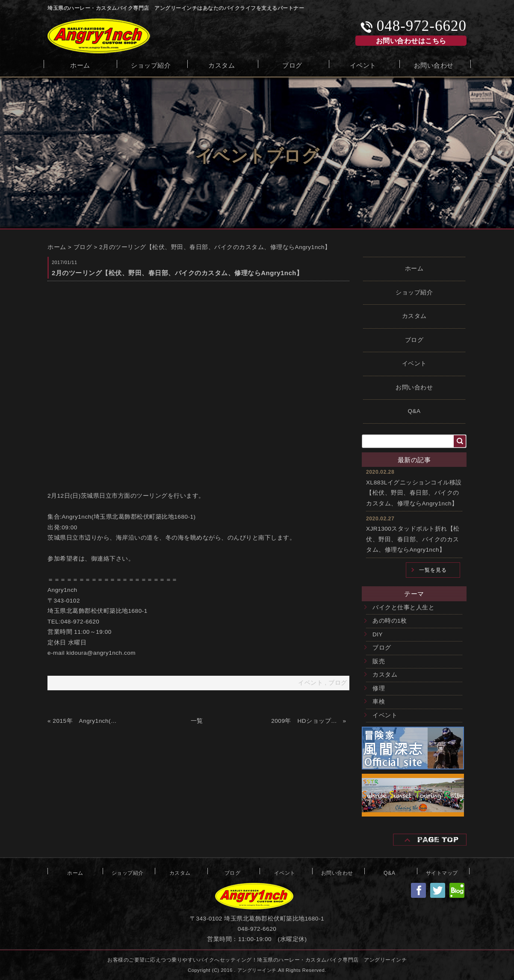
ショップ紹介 (151, 64)
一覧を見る (433, 570)
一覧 (197, 721)
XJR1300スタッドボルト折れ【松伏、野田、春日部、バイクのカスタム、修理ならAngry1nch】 (413, 539)
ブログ (292, 64)
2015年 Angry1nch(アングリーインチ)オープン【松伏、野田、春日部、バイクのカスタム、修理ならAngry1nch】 (87, 721)
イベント (363, 64)
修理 (379, 688)
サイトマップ (442, 872)
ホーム (80, 64)
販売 (379, 661)
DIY (378, 634)
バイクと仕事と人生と (403, 607)
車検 (379, 702)
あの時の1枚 (390, 621)
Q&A (414, 411)
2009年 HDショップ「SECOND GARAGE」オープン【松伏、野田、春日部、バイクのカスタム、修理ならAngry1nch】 (306, 721)
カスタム (222, 64)
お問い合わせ (434, 64)
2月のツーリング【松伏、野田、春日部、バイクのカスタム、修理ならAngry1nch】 (215, 247)
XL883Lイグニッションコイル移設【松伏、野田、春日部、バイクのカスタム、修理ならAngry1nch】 (414, 493)
